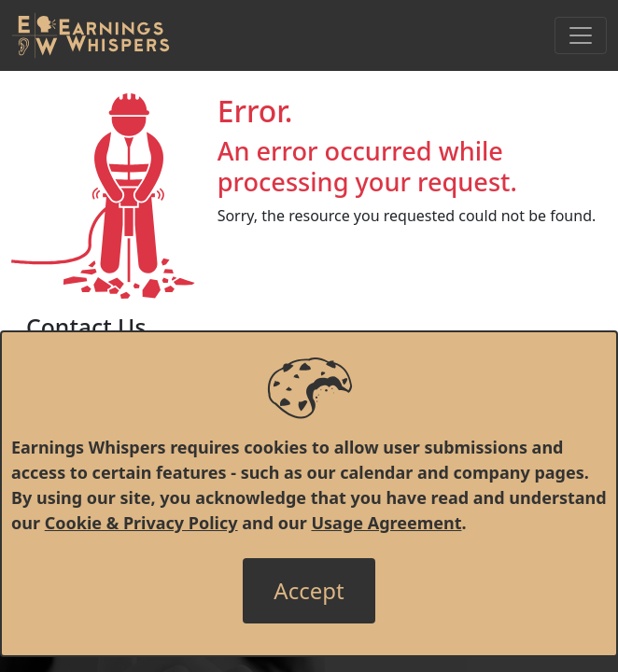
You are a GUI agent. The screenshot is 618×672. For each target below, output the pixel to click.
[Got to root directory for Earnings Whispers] (91, 35)
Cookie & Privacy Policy (141, 523)
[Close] (309, 591)
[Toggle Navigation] (581, 35)
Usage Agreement (386, 523)
